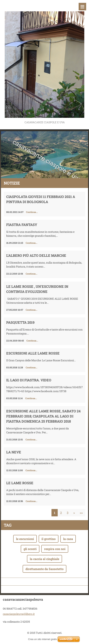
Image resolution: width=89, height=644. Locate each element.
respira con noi (55, 549)
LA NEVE (14, 452)
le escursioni (25, 539)
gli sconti (30, 549)
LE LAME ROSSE (20, 483)
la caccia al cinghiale (44, 559)
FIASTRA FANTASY (22, 225)
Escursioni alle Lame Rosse (33, 353)
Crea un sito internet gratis (42, 639)
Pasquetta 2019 (20, 322)
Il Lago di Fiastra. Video (29, 380)
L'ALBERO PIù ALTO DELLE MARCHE (36, 255)
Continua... (32, 212)
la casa (68, 539)
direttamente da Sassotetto (44, 569)
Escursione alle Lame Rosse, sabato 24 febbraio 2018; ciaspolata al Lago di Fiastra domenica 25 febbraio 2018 (43, 416)
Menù (82, 7)
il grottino (49, 539)
